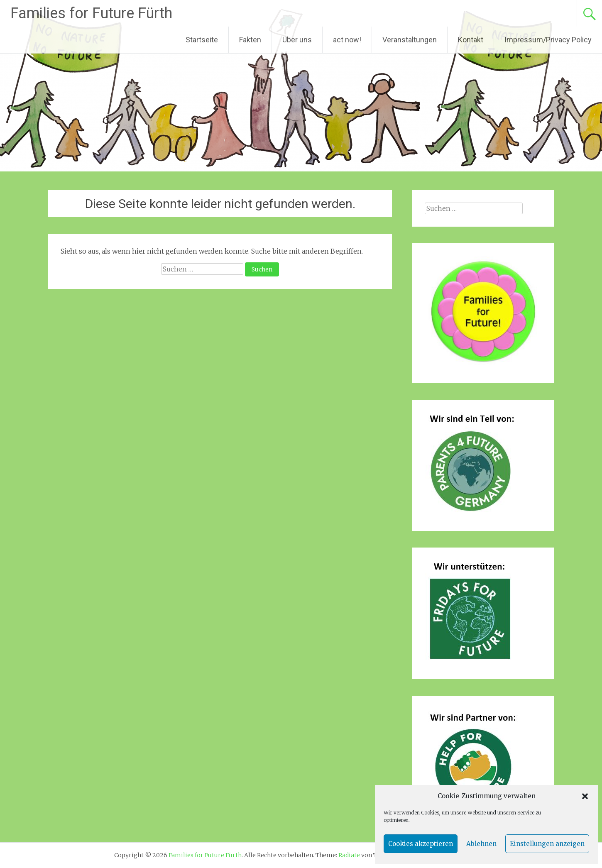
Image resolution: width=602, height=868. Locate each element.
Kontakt (471, 40)
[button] (585, 796)
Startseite (202, 40)
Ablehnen (481, 844)
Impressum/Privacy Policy (548, 40)
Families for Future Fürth (91, 13)
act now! (347, 40)
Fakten (250, 40)
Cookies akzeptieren (421, 844)
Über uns (297, 40)
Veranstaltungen (410, 40)
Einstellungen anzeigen (547, 844)
